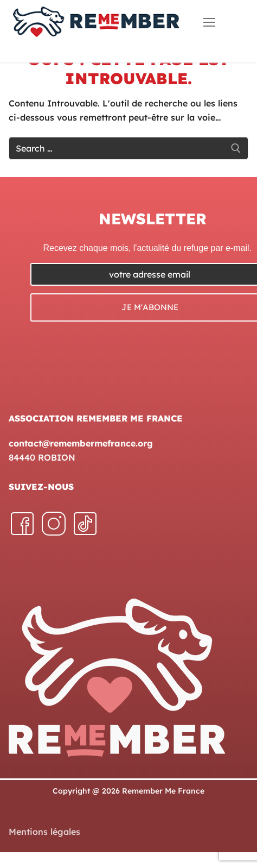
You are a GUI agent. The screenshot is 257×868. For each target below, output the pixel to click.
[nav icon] (209, 22)
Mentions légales (44, 832)
